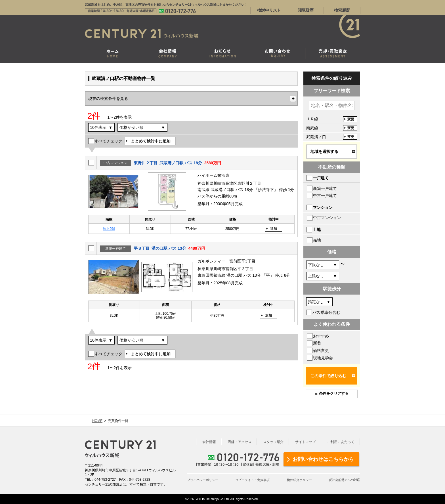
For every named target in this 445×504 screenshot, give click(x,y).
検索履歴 (342, 10)
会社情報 (209, 442)
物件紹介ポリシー (299, 480)
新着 (317, 343)
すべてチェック (108, 141)
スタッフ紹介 (273, 442)
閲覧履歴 (306, 10)
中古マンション (327, 218)
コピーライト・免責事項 (252, 480)
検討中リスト (269, 10)
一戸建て (321, 178)
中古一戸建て (325, 196)
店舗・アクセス (240, 442)
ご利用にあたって (341, 442)
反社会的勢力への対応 (345, 480)
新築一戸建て (325, 188)
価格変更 (321, 350)
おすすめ (321, 336)
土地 (317, 230)
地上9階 (109, 229)
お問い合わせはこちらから (323, 459)
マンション (323, 207)
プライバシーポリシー (203, 480)
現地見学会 (323, 358)
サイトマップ (305, 442)
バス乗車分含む (326, 312)
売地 (317, 240)
